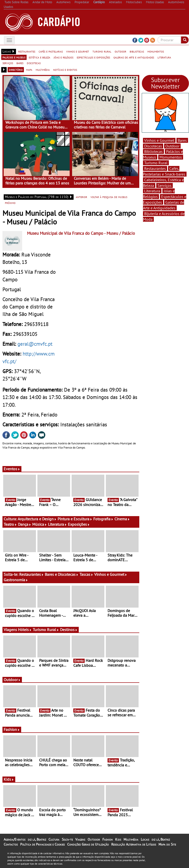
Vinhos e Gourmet (111, 574)
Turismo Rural (46, 630)
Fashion (12, 729)
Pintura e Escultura (75, 519)
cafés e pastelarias (51, 51)
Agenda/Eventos (15, 839)
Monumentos (171, 157)
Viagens (80, 839)
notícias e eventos (65, 70)
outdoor (120, 51)
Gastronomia (16, 580)
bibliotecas (137, 51)
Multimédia (131, 839)
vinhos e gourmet (78, 51)
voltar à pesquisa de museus (109, 197)
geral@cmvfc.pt (35, 344)
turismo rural (102, 51)
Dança (25, 524)
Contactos (11, 844)
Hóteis (25, 630)
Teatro (10, 524)
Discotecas (153, 146)
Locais (145, 839)
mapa (29, 70)
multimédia (43, 70)
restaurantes (27, 51)
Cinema (122, 519)
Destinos (69, 630)
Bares (182, 140)
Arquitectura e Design (37, 519)
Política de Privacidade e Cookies (42, 844)
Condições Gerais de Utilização (88, 844)
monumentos (156, 51)
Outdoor (12, 680)
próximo (10, 203)
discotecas (34, 63)
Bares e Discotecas (62, 574)
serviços (8, 63)
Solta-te (67, 839)
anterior (81, 197)
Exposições (79, 524)
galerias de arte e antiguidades (134, 57)
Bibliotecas (153, 151)
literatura (164, 57)
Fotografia (103, 519)
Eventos (12, 469)
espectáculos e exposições (93, 57)
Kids (9, 779)
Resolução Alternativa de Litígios (134, 844)
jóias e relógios (63, 57)
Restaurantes (31, 574)
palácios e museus (14, 57)
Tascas (86, 574)
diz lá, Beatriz (37, 839)
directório (16, 70)
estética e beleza (39, 57)
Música (40, 524)
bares (20, 63)
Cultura (54, 839)
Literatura (57, 524)
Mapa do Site (167, 844)
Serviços (165, 185)
